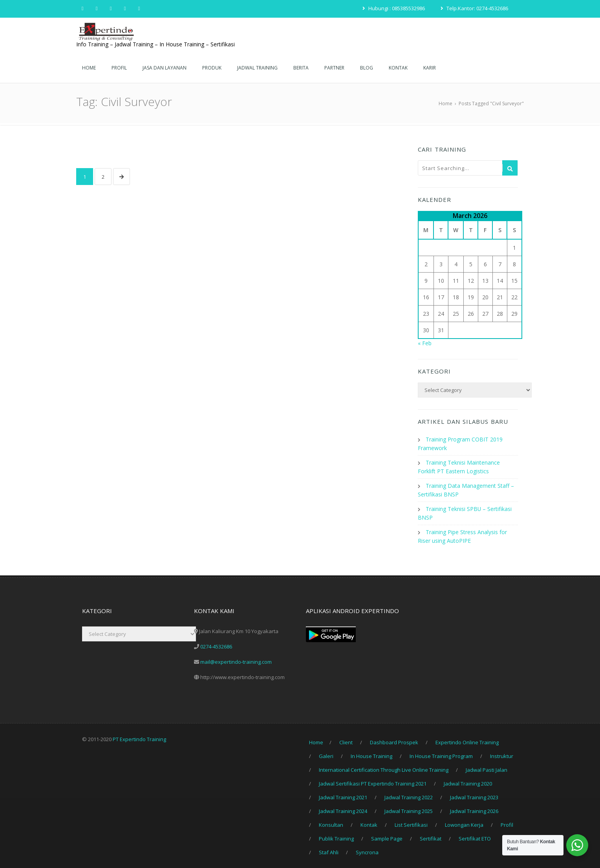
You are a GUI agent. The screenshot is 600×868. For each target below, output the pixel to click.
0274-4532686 (216, 643)
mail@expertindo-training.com (236, 658)
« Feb (425, 343)
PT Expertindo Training (139, 735)
